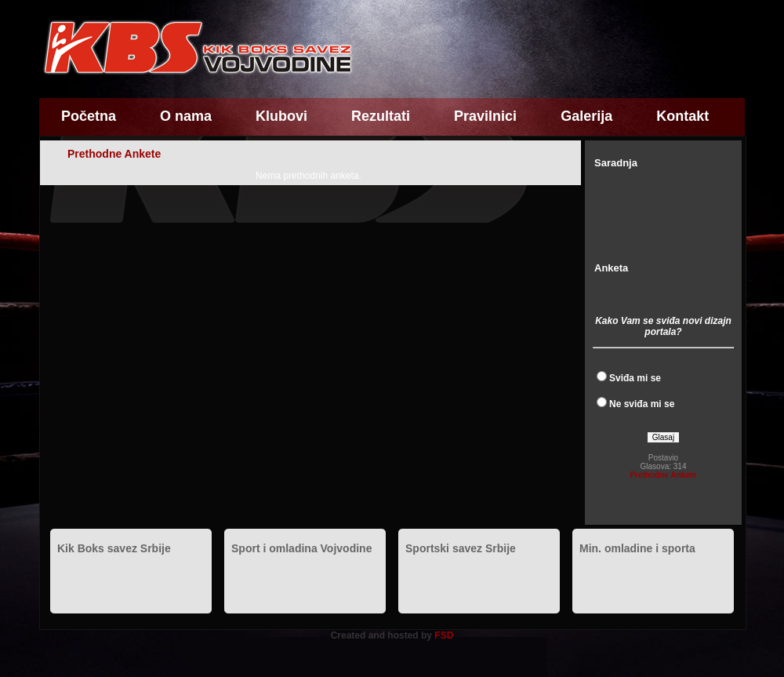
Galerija (586, 116)
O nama (186, 116)
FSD (444, 635)
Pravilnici (485, 116)
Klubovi (281, 116)
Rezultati (381, 116)
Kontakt (682, 116)
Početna (89, 116)
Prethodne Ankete (663, 475)
